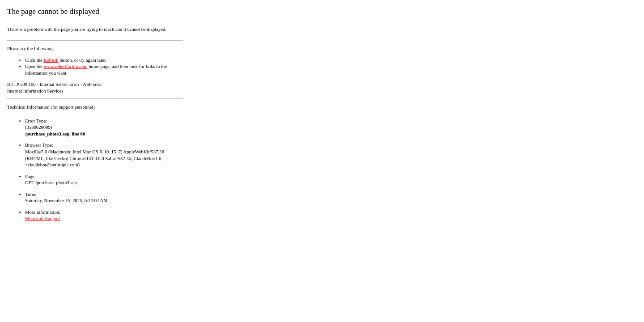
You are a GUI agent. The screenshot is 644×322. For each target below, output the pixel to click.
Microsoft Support (42, 218)
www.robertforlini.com (65, 66)
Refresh (51, 60)
